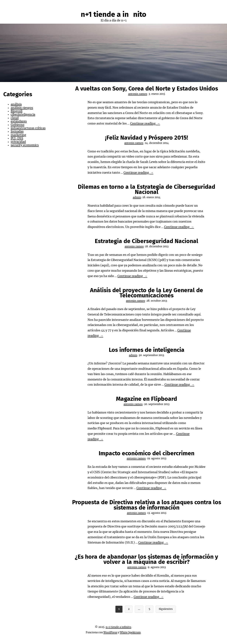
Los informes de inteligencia (147, 350)
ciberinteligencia (23, 115)
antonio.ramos (138, 94)
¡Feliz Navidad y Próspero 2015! (147, 138)
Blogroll (17, 111)
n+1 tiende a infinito (113, 15)
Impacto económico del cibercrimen (147, 453)
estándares (19, 121)
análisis (16, 104)
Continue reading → (145, 124)
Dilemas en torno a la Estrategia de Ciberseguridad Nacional (147, 190)
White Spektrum (130, 633)
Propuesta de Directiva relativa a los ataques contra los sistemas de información (147, 505)
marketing (18, 135)
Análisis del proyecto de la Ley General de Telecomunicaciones (147, 293)
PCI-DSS (17, 138)
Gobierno (18, 125)
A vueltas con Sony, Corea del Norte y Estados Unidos (147, 89)
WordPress (110, 633)
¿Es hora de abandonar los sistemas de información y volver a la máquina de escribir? (147, 560)
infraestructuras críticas (28, 128)
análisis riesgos (22, 108)
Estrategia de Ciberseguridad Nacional (147, 241)
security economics (25, 145)
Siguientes (166, 609)
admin (137, 197)
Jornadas (17, 131)
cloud (15, 118)
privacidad (18, 142)
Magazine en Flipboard (147, 399)
